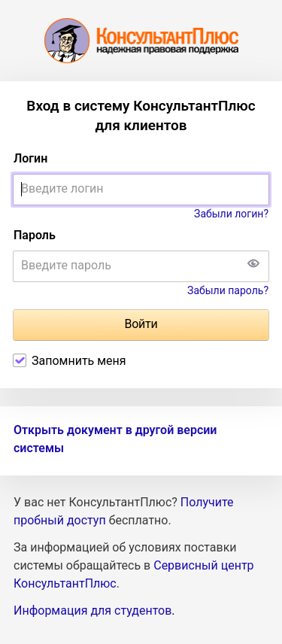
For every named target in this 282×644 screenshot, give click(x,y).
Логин (30, 158)
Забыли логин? (231, 214)
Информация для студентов (92, 611)
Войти (141, 324)
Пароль (35, 235)
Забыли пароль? (228, 290)
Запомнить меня (79, 361)
